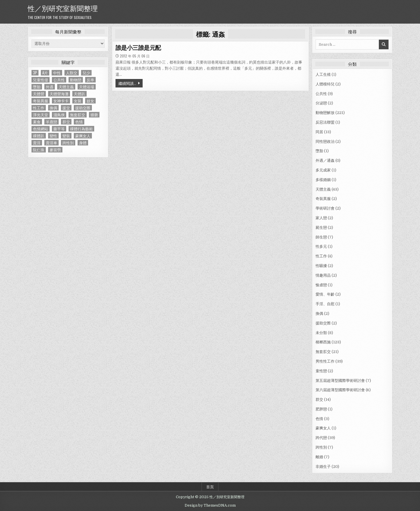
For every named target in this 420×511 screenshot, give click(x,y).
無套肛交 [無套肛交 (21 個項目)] (78, 115)
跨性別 (321, 447)
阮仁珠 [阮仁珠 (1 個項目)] (39, 150)
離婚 (319, 457)
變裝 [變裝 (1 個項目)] (66, 136)
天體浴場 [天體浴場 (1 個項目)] (87, 87)
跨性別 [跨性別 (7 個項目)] (68, 143)
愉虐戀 (321, 285)
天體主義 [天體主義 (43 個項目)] (66, 87)
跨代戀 (321, 438)
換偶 (319, 314)
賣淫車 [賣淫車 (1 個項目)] (51, 143)
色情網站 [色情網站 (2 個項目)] (41, 129)
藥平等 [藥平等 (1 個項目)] (59, 129)
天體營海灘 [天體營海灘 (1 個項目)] (59, 94)
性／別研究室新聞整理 (63, 8)
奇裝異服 (323, 199)
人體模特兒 (325, 84)
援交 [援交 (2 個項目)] (66, 108)
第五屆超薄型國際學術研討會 (340, 381)
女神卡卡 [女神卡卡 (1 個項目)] (61, 101)
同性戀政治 (325, 142)
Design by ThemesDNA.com (210, 505)
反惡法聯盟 (325, 122)
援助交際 (323, 323)
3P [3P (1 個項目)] (35, 73)
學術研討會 (325, 208)
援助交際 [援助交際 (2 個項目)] (83, 108)
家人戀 (321, 218)
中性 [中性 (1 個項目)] (57, 73)
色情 (319, 419)
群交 (319, 400)
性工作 (321, 256)
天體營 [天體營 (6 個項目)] (39, 94)
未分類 (321, 333)
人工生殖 (323, 74)
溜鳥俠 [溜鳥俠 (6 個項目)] (59, 115)
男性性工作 (325, 361)
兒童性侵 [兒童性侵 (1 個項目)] (41, 80)
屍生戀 (321, 228)
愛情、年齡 (325, 294)
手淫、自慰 (325, 304)
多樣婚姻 (323, 180)
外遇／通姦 (325, 160)
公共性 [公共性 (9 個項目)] (59, 80)
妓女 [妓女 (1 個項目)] (90, 101)
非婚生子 (323, 467)
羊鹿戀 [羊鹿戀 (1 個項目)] (51, 122)
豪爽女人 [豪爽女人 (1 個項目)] (83, 136)
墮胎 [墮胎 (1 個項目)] (37, 87)
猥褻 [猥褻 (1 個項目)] (94, 115)
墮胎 (319, 151)
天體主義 (323, 189)
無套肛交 (323, 352)
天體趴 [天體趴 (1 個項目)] (79, 94)
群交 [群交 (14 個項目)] (66, 122)
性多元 (321, 246)
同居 (319, 132)
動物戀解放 (325, 113)
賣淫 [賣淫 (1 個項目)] (37, 143)
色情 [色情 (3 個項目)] (79, 122)
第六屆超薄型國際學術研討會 (340, 390)
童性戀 (321, 371)
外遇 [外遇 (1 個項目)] (50, 87)
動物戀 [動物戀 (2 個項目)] (76, 80)
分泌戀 (321, 103)
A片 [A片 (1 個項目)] (45, 73)
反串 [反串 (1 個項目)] (90, 80)
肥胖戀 (321, 409)
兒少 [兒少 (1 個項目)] (86, 73)
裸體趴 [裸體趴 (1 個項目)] (39, 136)
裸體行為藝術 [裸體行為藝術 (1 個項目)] (81, 129)
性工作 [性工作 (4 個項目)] (39, 108)
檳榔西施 (323, 342)
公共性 (321, 94)
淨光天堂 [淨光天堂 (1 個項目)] (41, 115)
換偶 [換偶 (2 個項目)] (53, 108)
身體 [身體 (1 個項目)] (83, 143)
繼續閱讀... (127, 83)
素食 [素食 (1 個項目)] (37, 122)
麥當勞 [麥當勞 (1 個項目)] (55, 150)
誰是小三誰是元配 (138, 48)
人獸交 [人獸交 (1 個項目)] (72, 73)
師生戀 (321, 237)
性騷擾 (321, 266)
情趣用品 (323, 275)
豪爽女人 (323, 428)
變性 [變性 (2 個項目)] (53, 136)
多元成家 (323, 170)
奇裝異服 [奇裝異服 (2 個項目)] (41, 101)
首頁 (210, 487)
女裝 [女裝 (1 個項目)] (78, 101)
